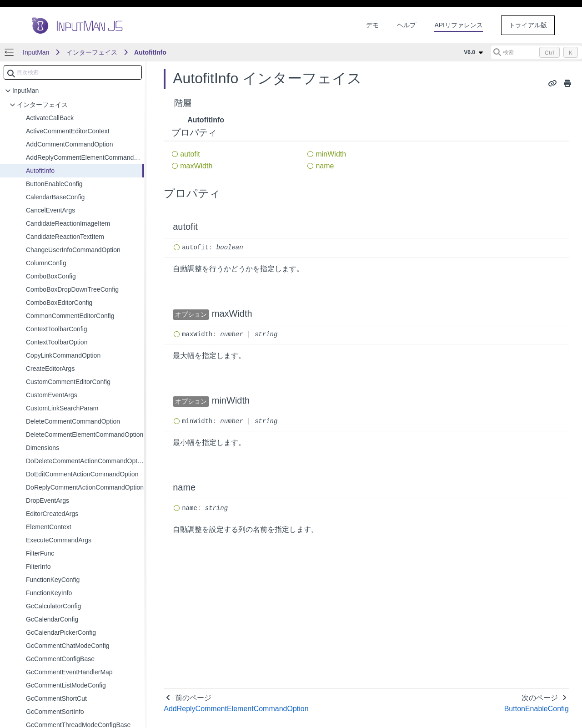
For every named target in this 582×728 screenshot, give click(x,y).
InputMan (36, 52)
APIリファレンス (459, 25)
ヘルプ (406, 25)
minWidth (331, 154)
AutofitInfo (150, 52)
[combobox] (73, 72)
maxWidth (196, 166)
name (325, 166)
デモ (372, 25)
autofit (190, 154)
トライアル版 (528, 25)
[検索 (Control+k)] (537, 52)
